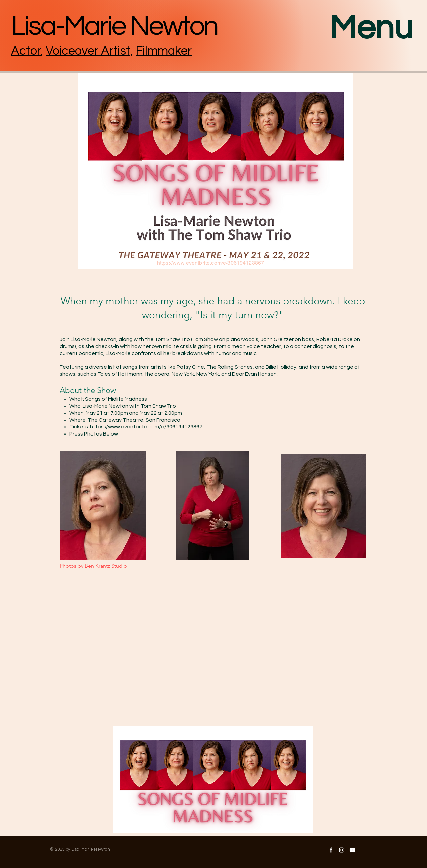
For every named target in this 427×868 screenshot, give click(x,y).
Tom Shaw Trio (158, 406)
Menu (371, 28)
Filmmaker (164, 51)
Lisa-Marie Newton (106, 406)
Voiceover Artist (88, 51)
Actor (26, 51)
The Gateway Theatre (116, 420)
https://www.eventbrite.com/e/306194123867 (146, 427)
